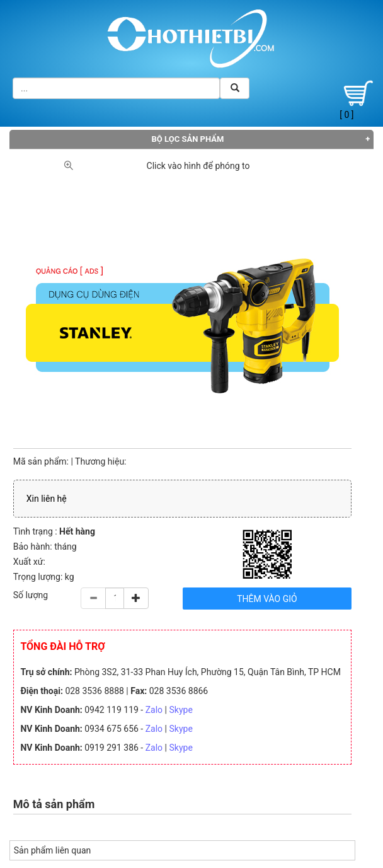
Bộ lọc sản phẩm (188, 139)
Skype (180, 710)
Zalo (154, 710)
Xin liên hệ (47, 499)
